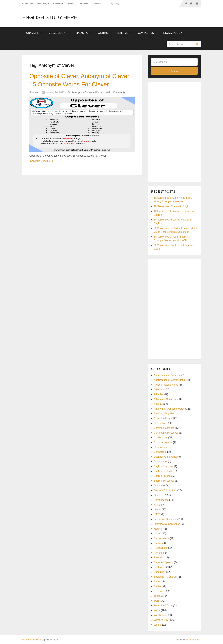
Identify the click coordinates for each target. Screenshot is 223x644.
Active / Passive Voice (166, 385)
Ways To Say (161, 620)
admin (35, 92)
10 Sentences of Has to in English (172, 206)
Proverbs (159, 558)
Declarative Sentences (166, 457)
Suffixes (158, 586)
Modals (158, 529)
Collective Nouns (163, 418)
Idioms (157, 510)
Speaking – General (165, 577)
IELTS (157, 514)
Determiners (161, 462)
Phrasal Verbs (162, 538)
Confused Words (163, 442)
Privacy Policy (113, 4)
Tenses (158, 596)
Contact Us (97, 4)
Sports (157, 582)
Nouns (157, 534)
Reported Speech (163, 562)
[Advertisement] (174, 131)
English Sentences (164, 481)
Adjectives (159, 390)
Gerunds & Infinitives (165, 490)
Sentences (160, 567)
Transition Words (163, 606)
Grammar (27, 4)
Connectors (160, 452)
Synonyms (160, 591)
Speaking (57, 4)
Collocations (161, 423)
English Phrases (163, 476)
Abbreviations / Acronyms (168, 375)
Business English (163, 414)
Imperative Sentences (166, 519)
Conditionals (161, 438)
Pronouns (159, 553)
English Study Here (50, 17)
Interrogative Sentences (167, 524)
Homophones (161, 500)
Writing (71, 4)
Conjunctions (161, 447)
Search (198, 44)
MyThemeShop (193, 640)
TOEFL (158, 601)
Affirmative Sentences (166, 399)
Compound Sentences (166, 433)
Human (158, 505)
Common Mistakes (164, 428)
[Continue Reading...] (41, 161)
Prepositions (161, 548)
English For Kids (163, 471)
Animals (158, 404)
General (82, 4)
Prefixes (158, 543)
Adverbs (158, 394)
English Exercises (164, 466)
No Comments (117, 92)
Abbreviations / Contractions (169, 380)
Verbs (157, 610)
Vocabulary (42, 4)
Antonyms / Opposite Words (87, 92)
